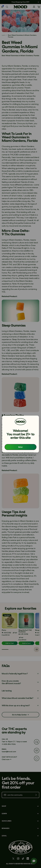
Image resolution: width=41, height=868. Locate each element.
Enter (20, 447)
